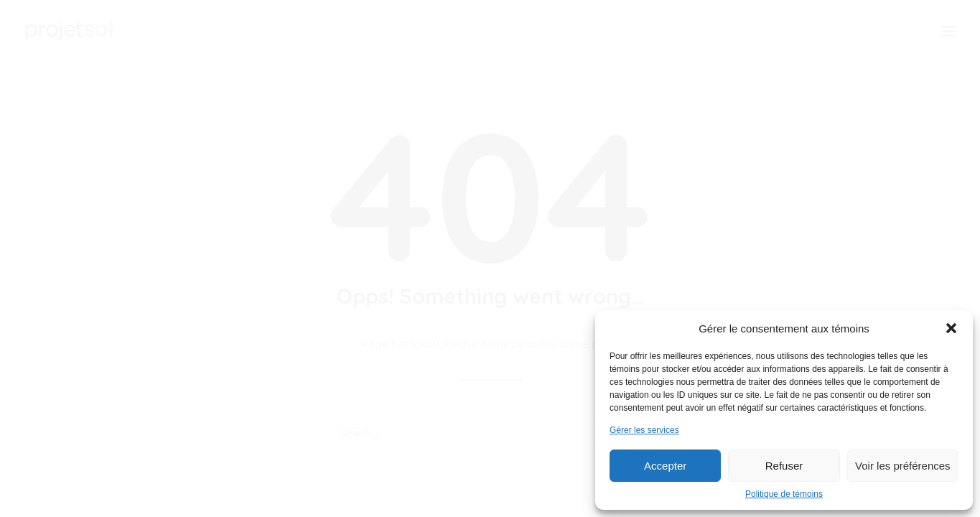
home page (589, 344)
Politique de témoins (784, 494)
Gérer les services (644, 430)
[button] (951, 328)
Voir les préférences (903, 466)
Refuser (784, 466)
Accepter (665, 466)
